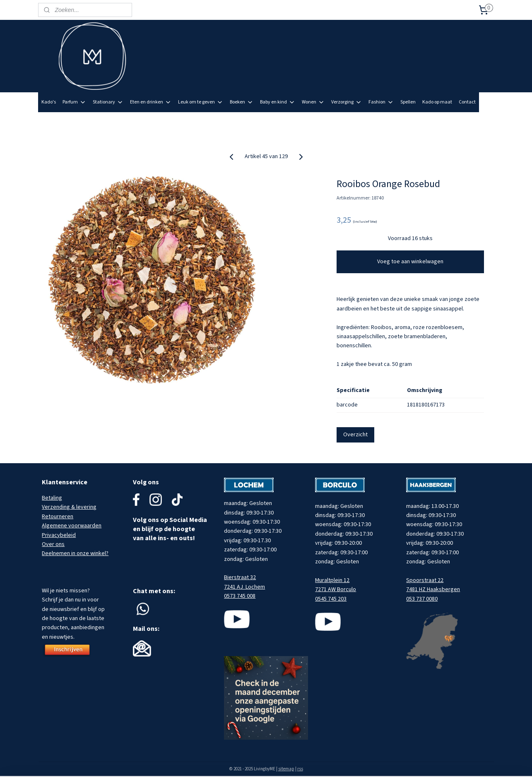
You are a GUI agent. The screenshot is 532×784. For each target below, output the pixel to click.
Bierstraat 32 (240, 577)
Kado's (49, 102)
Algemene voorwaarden (72, 526)
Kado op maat (437, 102)
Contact (467, 102)
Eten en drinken (151, 102)
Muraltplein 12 (332, 580)
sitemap (286, 769)
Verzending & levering (69, 507)
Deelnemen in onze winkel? (75, 553)
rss (300, 769)
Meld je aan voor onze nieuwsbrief (451, 122)
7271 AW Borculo (336, 589)
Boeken (242, 102)
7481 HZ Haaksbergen (433, 589)
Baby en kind (278, 102)
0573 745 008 (240, 596)
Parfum (74, 102)
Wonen (313, 102)
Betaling (52, 498)
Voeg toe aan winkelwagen (410, 262)
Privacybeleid (59, 535)
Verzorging (347, 102)
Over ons (53, 544)
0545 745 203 (331, 599)
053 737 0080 (422, 599)
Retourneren (58, 517)
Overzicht (355, 435)
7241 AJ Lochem (244, 587)
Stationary (108, 102)
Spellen (408, 102)
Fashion (381, 102)
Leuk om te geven (201, 102)
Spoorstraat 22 (425, 580)
